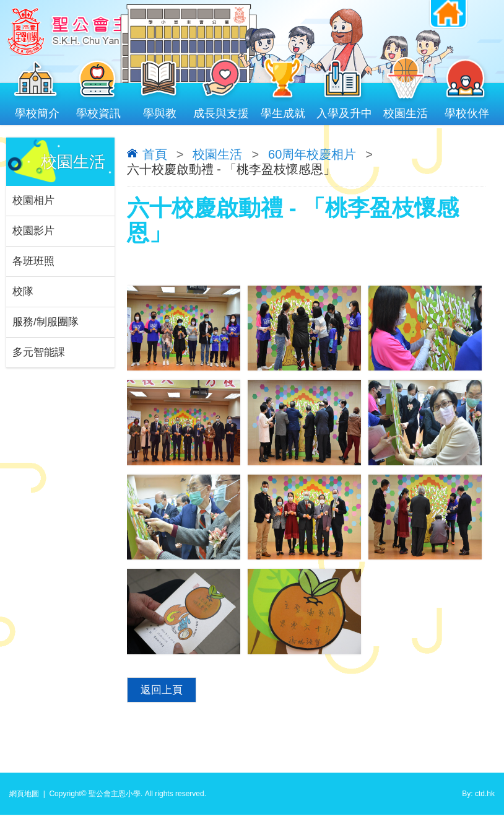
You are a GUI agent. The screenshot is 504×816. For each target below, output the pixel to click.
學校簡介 (37, 111)
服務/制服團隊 (46, 322)
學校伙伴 (467, 111)
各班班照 (33, 261)
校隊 (23, 292)
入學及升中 (344, 111)
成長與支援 (221, 111)
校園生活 (406, 111)
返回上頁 (162, 691)
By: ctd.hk (478, 795)
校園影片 (33, 231)
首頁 (155, 154)
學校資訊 (98, 111)
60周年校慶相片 (312, 154)
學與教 (160, 111)
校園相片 (33, 200)
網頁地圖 (24, 795)
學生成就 (283, 111)
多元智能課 (39, 352)
